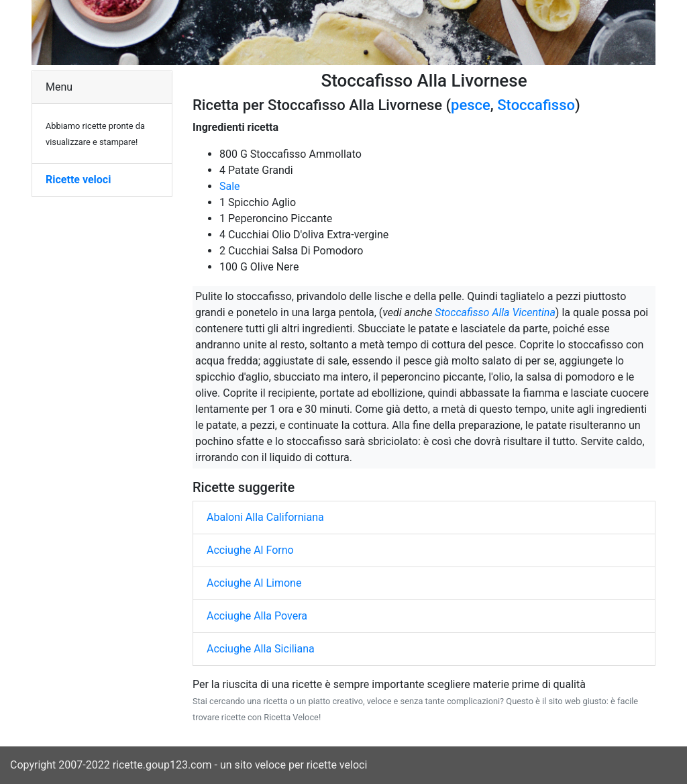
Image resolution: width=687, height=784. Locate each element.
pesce (471, 105)
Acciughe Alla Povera (257, 616)
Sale (230, 186)
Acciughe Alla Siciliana (261, 649)
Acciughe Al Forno (250, 550)
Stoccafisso (536, 105)
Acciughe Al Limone (254, 583)
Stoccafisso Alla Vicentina (495, 312)
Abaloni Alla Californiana (265, 517)
